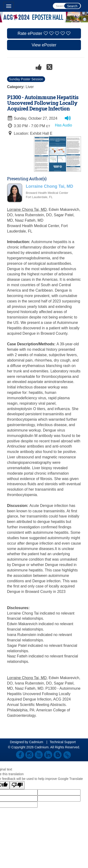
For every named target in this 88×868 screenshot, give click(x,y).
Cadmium (36, 742)
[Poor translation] (17, 785)
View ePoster (44, 45)
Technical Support (63, 742)
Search (72, 6)
